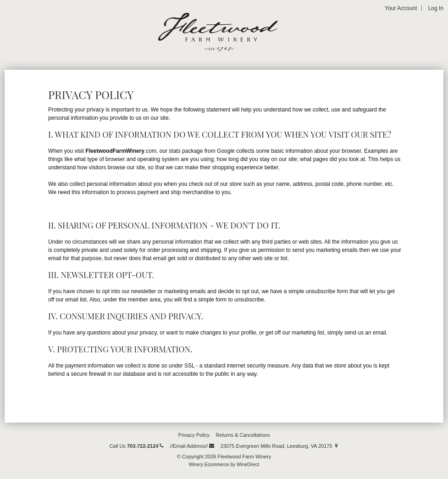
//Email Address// (192, 446)
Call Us (136, 446)
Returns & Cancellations (243, 435)
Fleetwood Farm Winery (218, 32)
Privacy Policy (194, 435)
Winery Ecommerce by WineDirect (224, 465)
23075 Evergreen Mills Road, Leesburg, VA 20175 (280, 446)
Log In (436, 8)
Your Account (401, 8)
